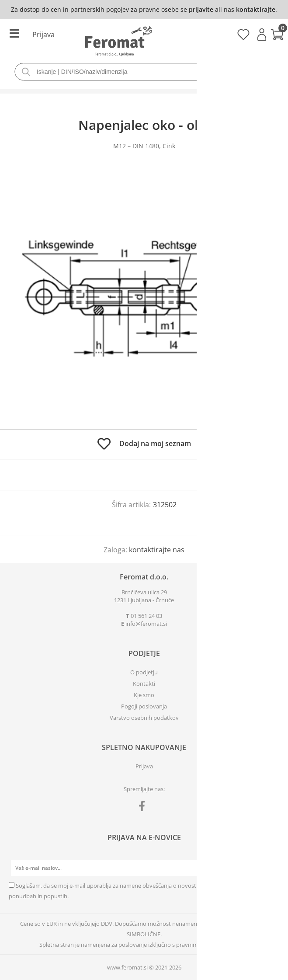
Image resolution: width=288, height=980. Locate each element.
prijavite (201, 9)
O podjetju (144, 672)
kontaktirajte (256, 9)
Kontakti (144, 684)
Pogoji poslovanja (144, 706)
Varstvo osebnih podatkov (144, 718)
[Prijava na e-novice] (271, 868)
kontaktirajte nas (157, 550)
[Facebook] (144, 808)
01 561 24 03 (146, 616)
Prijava (262, 35)
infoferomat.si (146, 624)
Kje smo (144, 695)
